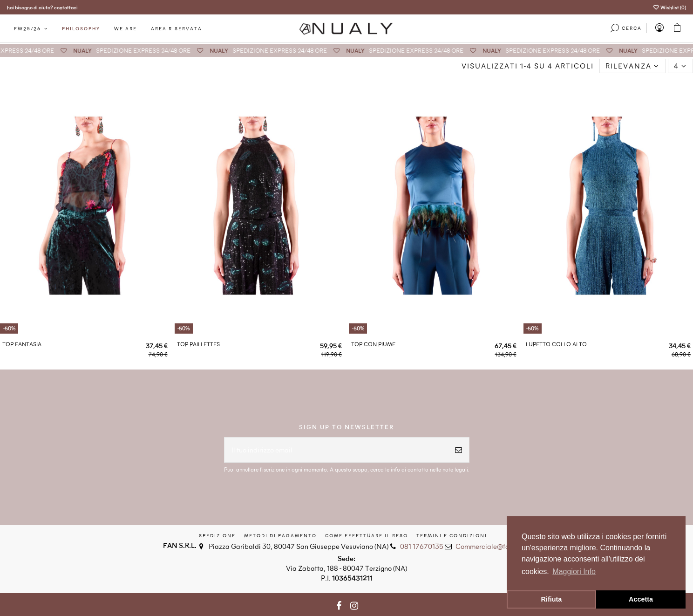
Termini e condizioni (452, 535)
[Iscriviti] (459, 450)
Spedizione (217, 535)
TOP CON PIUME (373, 344)
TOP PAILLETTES (198, 344)
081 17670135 (422, 546)
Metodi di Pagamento (280, 535)
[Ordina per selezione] (632, 66)
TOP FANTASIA (22, 344)
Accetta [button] (641, 599)
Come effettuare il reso (367, 535)
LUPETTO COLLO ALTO (556, 344)
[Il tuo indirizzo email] (336, 450)
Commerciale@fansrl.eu (493, 546)
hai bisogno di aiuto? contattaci (42, 7)
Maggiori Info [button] (574, 572)
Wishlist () (669, 7)
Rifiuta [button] (552, 599)
